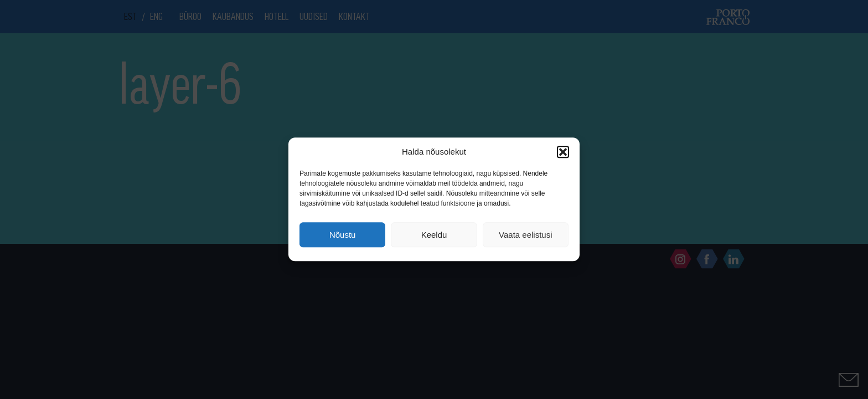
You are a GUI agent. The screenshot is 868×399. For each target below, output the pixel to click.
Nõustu (343, 235)
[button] (563, 152)
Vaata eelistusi (525, 235)
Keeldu (434, 235)
